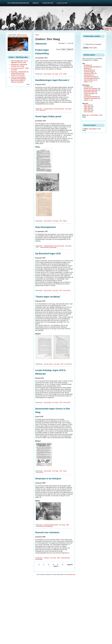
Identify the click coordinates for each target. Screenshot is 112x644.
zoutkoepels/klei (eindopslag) (48, 247)
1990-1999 (87, 108)
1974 (37, 110)
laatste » (56, 566)
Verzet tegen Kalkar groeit (48, 116)
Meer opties (93, 48)
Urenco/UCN (67, 290)
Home (37, 35)
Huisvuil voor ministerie (47, 532)
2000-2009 (87, 110)
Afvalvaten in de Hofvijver (48, 479)
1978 (61, 290)
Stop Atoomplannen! (46, 227)
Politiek (86, 95)
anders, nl (87, 82)
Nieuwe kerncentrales (91, 89)
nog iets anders (48, 364)
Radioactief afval (89, 92)
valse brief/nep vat (90, 80)
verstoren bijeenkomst (91, 78)
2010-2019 (87, 112)
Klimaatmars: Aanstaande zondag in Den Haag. (19, 65)
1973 (61, 74)
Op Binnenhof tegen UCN (48, 254)
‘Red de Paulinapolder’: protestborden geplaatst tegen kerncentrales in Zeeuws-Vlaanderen (19, 80)
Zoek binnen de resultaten (92, 44)
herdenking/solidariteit (91, 97)
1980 (67, 525)
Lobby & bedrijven (89, 93)
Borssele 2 (43, 110)
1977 (37, 247)
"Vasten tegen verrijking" (48, 297)
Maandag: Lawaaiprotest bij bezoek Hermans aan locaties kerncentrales (20, 73)
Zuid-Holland (94, 115)
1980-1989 (87, 107)
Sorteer (59, 49)
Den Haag (55, 74)
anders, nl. (87, 100)
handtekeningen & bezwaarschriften (54, 109)
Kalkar (65, 74)
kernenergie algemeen (91, 90)
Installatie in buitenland (91, 98)
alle (88, 115)
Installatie (87, 87)
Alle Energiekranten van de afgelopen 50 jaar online (20, 62)
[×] (83, 129)
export (65, 471)
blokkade (46, 558)
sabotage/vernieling (90, 77)
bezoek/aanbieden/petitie (51, 525)
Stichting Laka (71, 574)
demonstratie (48, 74)
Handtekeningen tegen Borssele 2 (52, 80)
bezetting (87, 65)
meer (28, 84)
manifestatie (88, 75)
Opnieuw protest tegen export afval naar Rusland (18, 36)
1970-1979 (87, 105)
